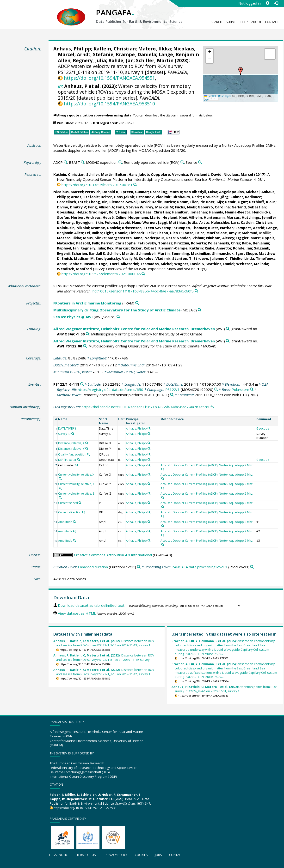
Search (216, 22)
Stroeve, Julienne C (210, 258)
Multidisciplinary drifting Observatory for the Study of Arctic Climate (117, 310)
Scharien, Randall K (88, 253)
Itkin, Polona (106, 222)
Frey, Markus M (159, 207)
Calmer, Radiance (246, 197)
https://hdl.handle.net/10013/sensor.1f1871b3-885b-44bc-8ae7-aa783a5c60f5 (148, 407)
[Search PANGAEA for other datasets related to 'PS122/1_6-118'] (82, 384)
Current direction (70, 512)
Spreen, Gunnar (134, 192)
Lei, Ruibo (93, 233)
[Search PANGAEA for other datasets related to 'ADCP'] (65, 162)
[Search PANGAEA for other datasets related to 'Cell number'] (77, 465)
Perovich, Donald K (102, 192)
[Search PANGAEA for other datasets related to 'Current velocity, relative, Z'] (60, 498)
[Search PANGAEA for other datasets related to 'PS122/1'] (216, 390)
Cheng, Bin (98, 202)
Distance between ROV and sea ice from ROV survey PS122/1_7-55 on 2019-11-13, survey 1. (104, 643)
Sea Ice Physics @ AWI (73, 317)
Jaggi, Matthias (172, 222)
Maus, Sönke (94, 238)
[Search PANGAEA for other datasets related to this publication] (135, 185)
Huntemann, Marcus (222, 217)
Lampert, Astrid (250, 228)
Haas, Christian (156, 212)
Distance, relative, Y (71, 449)
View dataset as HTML (77, 613)
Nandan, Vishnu (190, 238)
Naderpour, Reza (160, 238)
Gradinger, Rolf (102, 212)
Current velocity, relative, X (76, 475)
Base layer (225, 96)
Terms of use (87, 855)
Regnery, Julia (89, 60)
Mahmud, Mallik (256, 233)
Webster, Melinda (252, 264)
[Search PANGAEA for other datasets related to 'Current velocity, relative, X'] (60, 479)
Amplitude (65, 522)
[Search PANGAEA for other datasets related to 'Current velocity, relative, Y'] (60, 488)
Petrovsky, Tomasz (155, 243)
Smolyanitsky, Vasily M (116, 258)
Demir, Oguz (236, 202)
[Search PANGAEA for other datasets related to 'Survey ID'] (73, 434)
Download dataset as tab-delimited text (91, 605)
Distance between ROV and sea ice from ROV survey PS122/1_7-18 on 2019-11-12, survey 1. (104, 672)
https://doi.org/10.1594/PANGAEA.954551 (109, 78)
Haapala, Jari (129, 212)
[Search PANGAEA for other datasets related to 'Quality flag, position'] (88, 454)
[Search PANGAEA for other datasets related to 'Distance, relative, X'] (87, 443)
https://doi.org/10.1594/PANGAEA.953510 (109, 104)
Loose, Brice (194, 233)
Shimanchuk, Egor (228, 253)
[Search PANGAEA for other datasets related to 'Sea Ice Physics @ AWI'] (118, 317)
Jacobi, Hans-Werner (137, 222)
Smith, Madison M (78, 258)
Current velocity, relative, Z (76, 494)
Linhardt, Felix (142, 233)
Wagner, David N (189, 264)
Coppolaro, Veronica (169, 174)
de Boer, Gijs (212, 202)
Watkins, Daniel (220, 264)
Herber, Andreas (86, 217)
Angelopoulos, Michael (239, 192)
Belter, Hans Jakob (132, 174)
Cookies (141, 855)
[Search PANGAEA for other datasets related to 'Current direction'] (84, 512)
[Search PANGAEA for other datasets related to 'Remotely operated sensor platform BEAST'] (172, 395)
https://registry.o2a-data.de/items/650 (111, 389)
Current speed (68, 503)
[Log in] (276, 3)
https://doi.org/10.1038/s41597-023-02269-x (85, 808)
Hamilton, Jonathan (189, 212)
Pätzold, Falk (88, 243)
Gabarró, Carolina (214, 207)
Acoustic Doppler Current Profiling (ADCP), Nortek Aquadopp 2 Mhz (207, 465)
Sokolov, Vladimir (155, 258)
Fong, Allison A (101, 207)
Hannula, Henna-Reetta (230, 212)
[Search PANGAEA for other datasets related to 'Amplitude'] (74, 522)
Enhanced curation (93, 567)
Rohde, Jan (121, 60)
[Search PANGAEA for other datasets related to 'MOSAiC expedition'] (120, 162)
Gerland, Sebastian (249, 207)
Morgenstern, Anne (125, 238)
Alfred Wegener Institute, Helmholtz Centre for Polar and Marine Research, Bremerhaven (134, 329)
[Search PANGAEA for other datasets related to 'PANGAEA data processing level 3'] (252, 567)
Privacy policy (116, 855)
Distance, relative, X (71, 443)
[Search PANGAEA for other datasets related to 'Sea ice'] (200, 162)
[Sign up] (267, 3)
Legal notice (59, 855)
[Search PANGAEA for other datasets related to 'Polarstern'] (252, 390)
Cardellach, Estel (72, 202)
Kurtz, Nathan (221, 228)
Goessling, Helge (72, 212)
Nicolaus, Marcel (238, 174)
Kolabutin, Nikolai (73, 228)
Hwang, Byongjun (77, 222)
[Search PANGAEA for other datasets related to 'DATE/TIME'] (75, 428)
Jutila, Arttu (198, 222)
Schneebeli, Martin (153, 253)
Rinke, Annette (218, 248)
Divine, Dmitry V (71, 207)
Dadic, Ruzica (163, 202)
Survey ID (64, 434)
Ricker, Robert (144, 248)
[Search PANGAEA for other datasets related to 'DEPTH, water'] (79, 460)
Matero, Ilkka (154, 49)
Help (244, 22)
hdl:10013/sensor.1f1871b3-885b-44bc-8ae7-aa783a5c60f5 (143, 291)
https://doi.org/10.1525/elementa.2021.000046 (101, 274)
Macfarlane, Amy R (223, 233)
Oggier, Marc (248, 238)
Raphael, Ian (68, 248)
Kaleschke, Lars (225, 222)
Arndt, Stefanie (95, 54)
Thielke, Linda (242, 258)
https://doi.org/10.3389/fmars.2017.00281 (97, 185)
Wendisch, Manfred (74, 269)
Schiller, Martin (155, 60)
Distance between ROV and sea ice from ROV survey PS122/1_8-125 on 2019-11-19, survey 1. (104, 658)
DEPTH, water (67, 460)
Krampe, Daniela (136, 54)
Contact (272, 22)
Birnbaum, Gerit (187, 197)
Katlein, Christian (115, 49)
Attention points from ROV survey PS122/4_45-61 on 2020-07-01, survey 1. (224, 689)
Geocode (263, 428)
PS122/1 (173, 389)
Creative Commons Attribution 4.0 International (113, 555)
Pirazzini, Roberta (190, 243)
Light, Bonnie (116, 233)
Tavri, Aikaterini (124, 264)
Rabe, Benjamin (256, 243)
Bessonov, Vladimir (153, 197)
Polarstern (240, 389)
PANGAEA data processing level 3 (199, 567)
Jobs (158, 855)
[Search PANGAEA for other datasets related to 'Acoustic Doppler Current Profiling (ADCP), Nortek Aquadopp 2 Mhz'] (163, 469)
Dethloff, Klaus (262, 202)
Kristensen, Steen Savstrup (147, 228)
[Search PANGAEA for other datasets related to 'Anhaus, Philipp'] (149, 428)
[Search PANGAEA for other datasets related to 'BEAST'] (83, 162)
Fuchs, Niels (185, 207)
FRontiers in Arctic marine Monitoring (87, 303)
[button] (241, 71)
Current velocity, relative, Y (76, 484)
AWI (207, 100)
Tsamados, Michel (156, 264)
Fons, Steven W (130, 207)
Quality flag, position (72, 454)
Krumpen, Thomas (190, 228)
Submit (231, 22)
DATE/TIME (65, 428)
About (256, 22)
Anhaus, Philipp (72, 49)
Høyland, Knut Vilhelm (182, 217)
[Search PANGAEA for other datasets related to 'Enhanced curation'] (139, 567)
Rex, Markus (118, 248)
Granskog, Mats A (166, 192)
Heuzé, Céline (114, 217)
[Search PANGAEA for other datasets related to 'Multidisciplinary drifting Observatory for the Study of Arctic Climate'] (200, 310)
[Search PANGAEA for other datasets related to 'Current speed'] (80, 503)
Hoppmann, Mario (144, 217)
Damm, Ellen (188, 202)
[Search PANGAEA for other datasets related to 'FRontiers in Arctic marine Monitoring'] (137, 303)
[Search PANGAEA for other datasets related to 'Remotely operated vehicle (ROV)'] (182, 162)
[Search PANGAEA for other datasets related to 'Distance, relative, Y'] (87, 449)
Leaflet (210, 96)
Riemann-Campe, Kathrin (181, 248)
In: (60, 86)
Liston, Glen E (169, 233)
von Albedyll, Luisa (201, 192)
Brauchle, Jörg (216, 197)
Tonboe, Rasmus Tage (88, 264)
